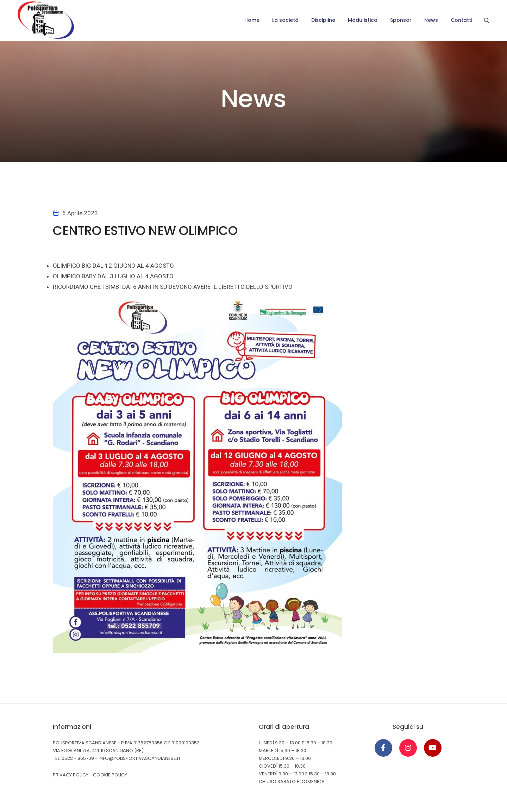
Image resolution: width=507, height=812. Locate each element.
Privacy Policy (71, 775)
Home (252, 20)
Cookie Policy (110, 775)
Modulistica (363, 20)
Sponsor (401, 20)
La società (285, 20)
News (431, 20)
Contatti (461, 20)
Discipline (323, 20)
